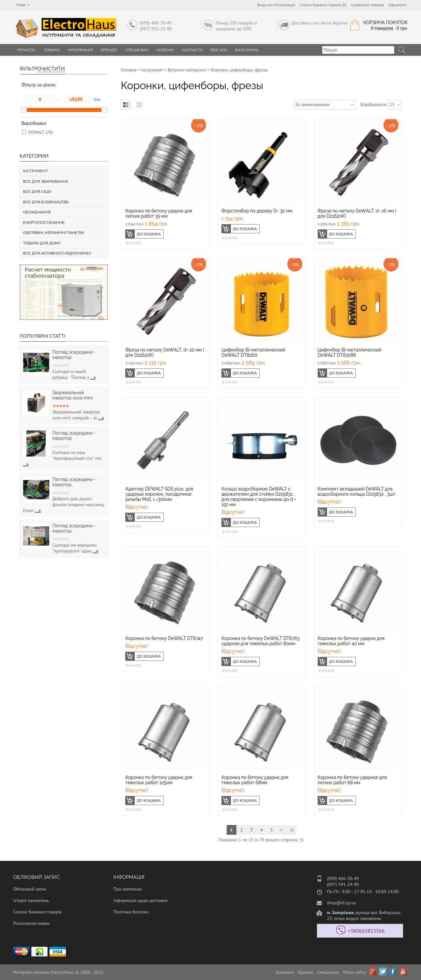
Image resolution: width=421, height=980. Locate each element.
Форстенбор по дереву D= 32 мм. (257, 211)
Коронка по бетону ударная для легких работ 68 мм (352, 780)
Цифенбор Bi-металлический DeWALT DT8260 (253, 352)
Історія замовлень (31, 900)
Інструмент (152, 70)
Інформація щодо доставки (141, 900)
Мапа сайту (354, 972)
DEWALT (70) (41, 132)
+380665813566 (366, 931)
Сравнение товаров (368, 5)
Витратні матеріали (187, 70)
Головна (129, 70)
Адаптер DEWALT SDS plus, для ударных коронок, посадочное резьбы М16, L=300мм (159, 494)
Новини (165, 50)
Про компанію (128, 889)
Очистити (51, 69)
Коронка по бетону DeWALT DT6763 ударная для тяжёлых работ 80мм (261, 641)
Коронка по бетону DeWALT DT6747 (164, 638)
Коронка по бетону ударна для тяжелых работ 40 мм (351, 641)
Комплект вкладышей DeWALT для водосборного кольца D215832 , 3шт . (358, 491)
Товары (52, 50)
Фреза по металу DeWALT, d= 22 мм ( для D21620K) (165, 352)
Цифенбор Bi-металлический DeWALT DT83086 (350, 352)
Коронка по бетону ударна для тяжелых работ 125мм (159, 780)
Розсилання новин (32, 923)
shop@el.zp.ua (341, 903)
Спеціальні (137, 50)
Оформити (398, 5)
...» (93, 377)
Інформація (80, 50)
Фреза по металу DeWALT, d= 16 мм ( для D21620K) (357, 213)
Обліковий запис (30, 889)
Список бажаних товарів (38, 912)
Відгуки (219, 50)
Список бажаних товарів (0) (323, 5)
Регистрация (285, 5)
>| (292, 830)
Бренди (109, 50)
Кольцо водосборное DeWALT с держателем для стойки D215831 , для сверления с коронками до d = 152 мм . (259, 497)
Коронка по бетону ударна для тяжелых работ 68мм (255, 780)
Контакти (192, 50)
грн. (97, 99)
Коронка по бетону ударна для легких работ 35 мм (159, 213)
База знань (247, 50)
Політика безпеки (131, 912)
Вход (262, 5)
